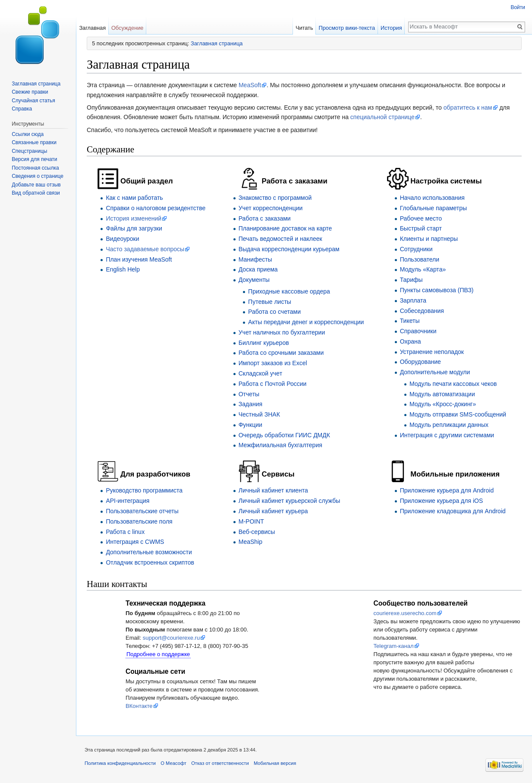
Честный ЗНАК (259, 414)
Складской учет (260, 373)
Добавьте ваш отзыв (36, 185)
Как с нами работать (134, 198)
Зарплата (413, 300)
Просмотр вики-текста (347, 28)
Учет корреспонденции (271, 208)
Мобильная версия (275, 763)
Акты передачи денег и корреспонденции (306, 322)
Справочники (418, 331)
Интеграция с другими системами (447, 435)
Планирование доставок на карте (285, 228)
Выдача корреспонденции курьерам (289, 249)
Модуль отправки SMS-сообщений (458, 414)
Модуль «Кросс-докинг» (443, 404)
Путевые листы (270, 302)
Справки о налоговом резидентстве (156, 208)
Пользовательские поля (139, 521)
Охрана (411, 341)
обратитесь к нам (468, 107)
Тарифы (411, 280)
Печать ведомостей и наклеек (280, 239)
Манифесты (255, 259)
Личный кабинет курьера (273, 511)
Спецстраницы (29, 151)
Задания (250, 404)
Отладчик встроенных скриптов (150, 562)
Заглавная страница (217, 43)
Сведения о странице (38, 176)
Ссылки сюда (28, 134)
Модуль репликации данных (449, 425)
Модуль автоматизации (442, 394)
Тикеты (410, 321)
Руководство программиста (144, 490)
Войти (518, 7)
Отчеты (249, 394)
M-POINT (251, 521)
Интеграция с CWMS (135, 542)
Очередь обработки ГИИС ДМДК (284, 435)
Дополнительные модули (435, 372)
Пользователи (420, 259)
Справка (22, 109)
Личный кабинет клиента (273, 490)
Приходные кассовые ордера (289, 291)
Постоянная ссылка (35, 168)
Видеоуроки (122, 239)
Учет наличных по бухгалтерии (282, 332)
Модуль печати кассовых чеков (453, 384)
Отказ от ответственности (220, 763)
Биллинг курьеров (264, 343)
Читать (304, 28)
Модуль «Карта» (423, 269)
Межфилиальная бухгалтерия (280, 445)
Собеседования (422, 311)
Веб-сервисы (257, 532)
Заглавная (92, 28)
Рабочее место (421, 218)
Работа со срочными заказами (281, 353)
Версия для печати (34, 159)
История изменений (134, 218)
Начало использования (432, 198)
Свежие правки (30, 92)
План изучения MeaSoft (139, 259)
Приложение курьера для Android (447, 490)
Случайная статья (33, 101)
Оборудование (420, 362)
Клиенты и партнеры (429, 239)
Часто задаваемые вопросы (145, 249)
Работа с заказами (265, 218)
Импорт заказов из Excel (273, 363)
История (391, 28)
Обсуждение (127, 28)
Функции (250, 425)
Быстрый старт (421, 228)
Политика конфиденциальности (120, 763)
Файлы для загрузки (134, 228)
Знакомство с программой (275, 198)
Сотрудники (416, 249)
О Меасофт (173, 763)
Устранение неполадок (432, 352)
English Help (123, 269)
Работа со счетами (274, 312)
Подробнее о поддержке (158, 654)
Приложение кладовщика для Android (453, 511)
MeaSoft (250, 85)
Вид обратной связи (36, 193)
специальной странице (382, 117)
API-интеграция (127, 501)
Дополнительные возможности (149, 552)
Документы (254, 280)
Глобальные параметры (433, 208)
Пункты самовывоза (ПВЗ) (437, 290)
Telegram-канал (394, 646)
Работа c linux (125, 532)
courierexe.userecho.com (405, 613)
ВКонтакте (139, 706)
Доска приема (258, 269)
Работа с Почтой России (273, 384)
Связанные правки (34, 142)
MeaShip (250, 542)
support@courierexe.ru (171, 638)
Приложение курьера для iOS (442, 501)
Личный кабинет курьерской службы (290, 501)
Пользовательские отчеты (142, 511)
